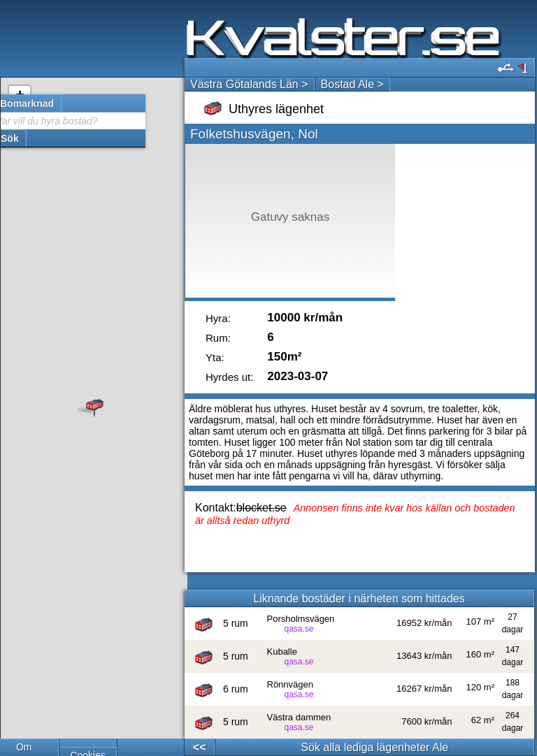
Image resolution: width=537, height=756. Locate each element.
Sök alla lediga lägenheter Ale (374, 747)
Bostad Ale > (352, 84)
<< (200, 747)
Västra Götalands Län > (249, 84)
